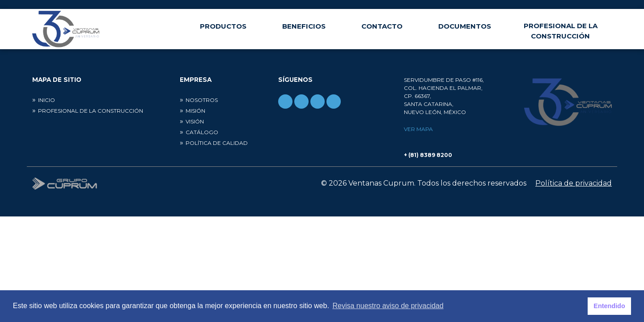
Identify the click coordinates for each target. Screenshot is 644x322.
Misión (195, 111)
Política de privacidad (574, 183)
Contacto (382, 26)
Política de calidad (217, 143)
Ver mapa (418, 129)
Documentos (465, 26)
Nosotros (202, 100)
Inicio (47, 100)
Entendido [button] (609, 306)
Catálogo (202, 132)
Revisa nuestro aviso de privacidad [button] (388, 306)
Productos (223, 26)
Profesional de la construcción (561, 31)
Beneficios (304, 26)
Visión (195, 121)
